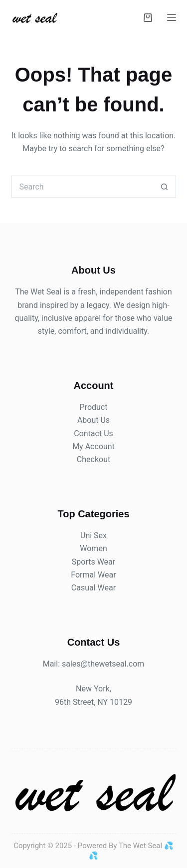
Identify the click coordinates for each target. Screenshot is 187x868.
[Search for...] (83, 187)
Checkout (93, 459)
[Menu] (172, 17)
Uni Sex (93, 535)
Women (93, 548)
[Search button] (165, 187)
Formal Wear (93, 575)
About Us (93, 420)
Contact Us (93, 434)
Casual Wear (93, 588)
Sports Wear (93, 562)
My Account (93, 446)
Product (94, 407)
